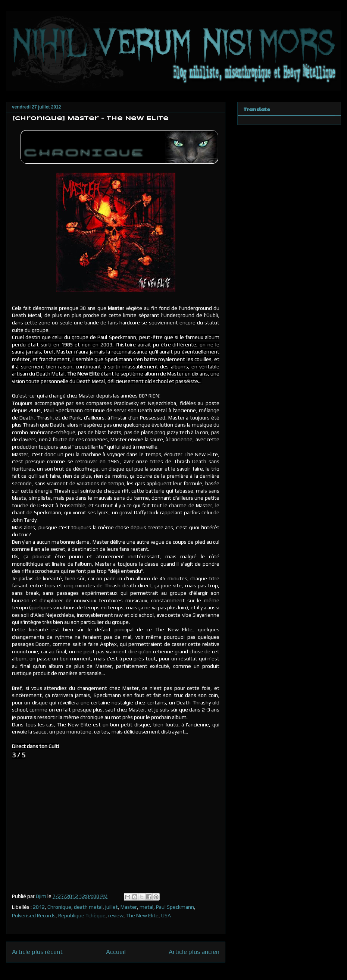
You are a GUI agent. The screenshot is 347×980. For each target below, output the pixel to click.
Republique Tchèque (82, 915)
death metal (88, 907)
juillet (112, 907)
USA (166, 915)
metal (146, 907)
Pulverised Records (34, 915)
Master (129, 907)
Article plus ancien (194, 952)
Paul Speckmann (175, 907)
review (116, 915)
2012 (39, 907)
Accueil (116, 952)
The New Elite (142, 915)
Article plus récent (37, 952)
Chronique (59, 907)
